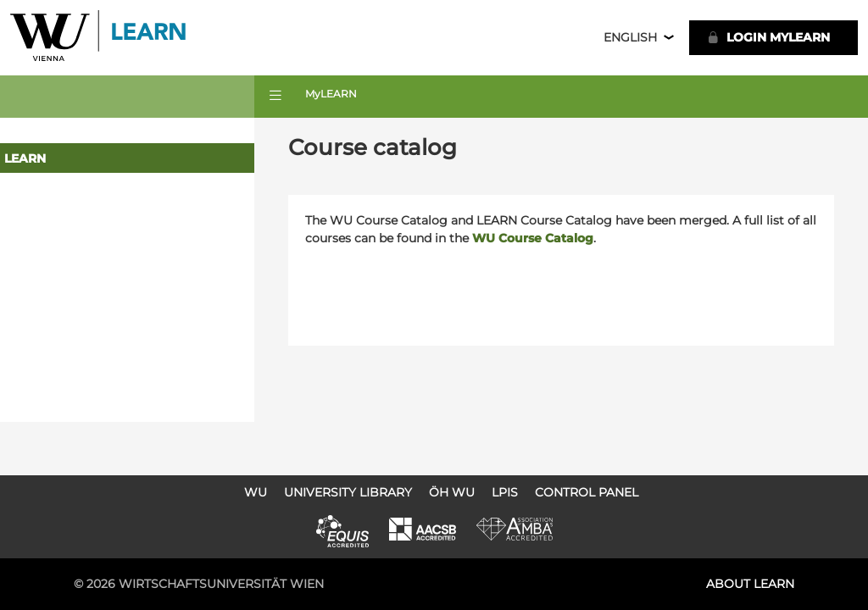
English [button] (630, 37)
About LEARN (750, 584)
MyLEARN (331, 94)
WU (256, 492)
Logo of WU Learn (99, 38)
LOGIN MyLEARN (768, 37)
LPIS (505, 492)
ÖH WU (452, 492)
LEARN (25, 158)
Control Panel (587, 492)
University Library (348, 492)
